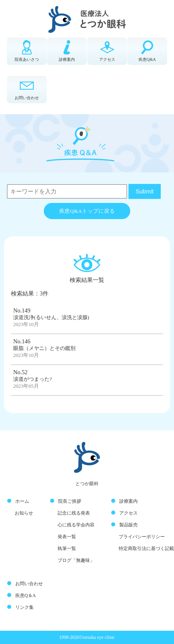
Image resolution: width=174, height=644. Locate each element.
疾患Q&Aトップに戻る (87, 211)
